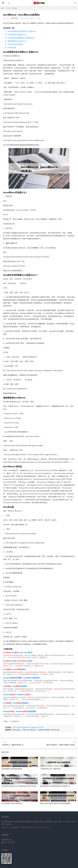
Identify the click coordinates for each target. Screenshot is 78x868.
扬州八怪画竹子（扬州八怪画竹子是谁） (61, 745)
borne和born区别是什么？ (17, 35)
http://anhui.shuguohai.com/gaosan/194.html (28, 727)
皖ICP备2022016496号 (43, 827)
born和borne (14, 721)
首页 (2, 8)
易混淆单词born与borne (17, 41)
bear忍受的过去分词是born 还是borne (22, 31)
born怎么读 (12, 47)
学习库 (8, 8)
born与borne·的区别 (15, 44)
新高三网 (32, 827)
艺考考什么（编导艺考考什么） (14, 745)
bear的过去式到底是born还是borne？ (22, 38)
